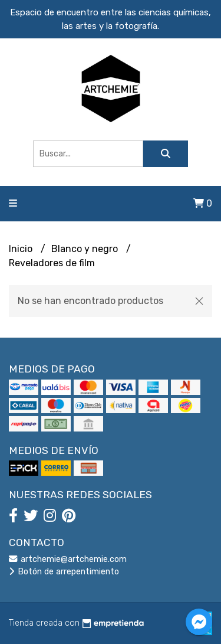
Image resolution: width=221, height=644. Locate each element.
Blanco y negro (86, 249)
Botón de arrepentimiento (64, 572)
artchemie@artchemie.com (68, 559)
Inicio (22, 249)
